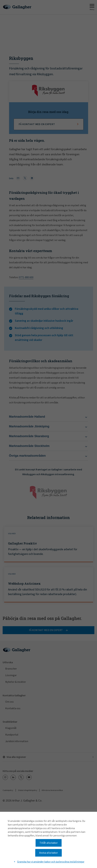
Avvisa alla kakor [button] (48, 853)
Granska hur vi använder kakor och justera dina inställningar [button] (51, 862)
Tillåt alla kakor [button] (49, 843)
